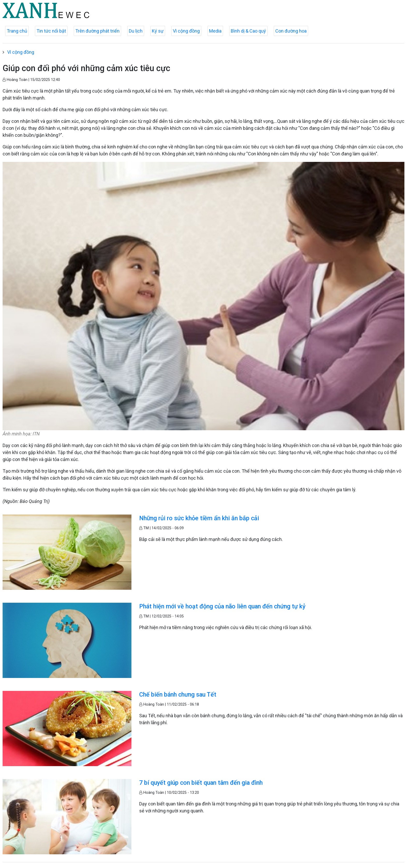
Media (215, 31)
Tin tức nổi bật (51, 31)
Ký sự (158, 31)
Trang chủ (17, 31)
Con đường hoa (291, 31)
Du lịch (136, 31)
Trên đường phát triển (97, 31)
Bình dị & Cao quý (248, 31)
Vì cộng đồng (186, 31)
